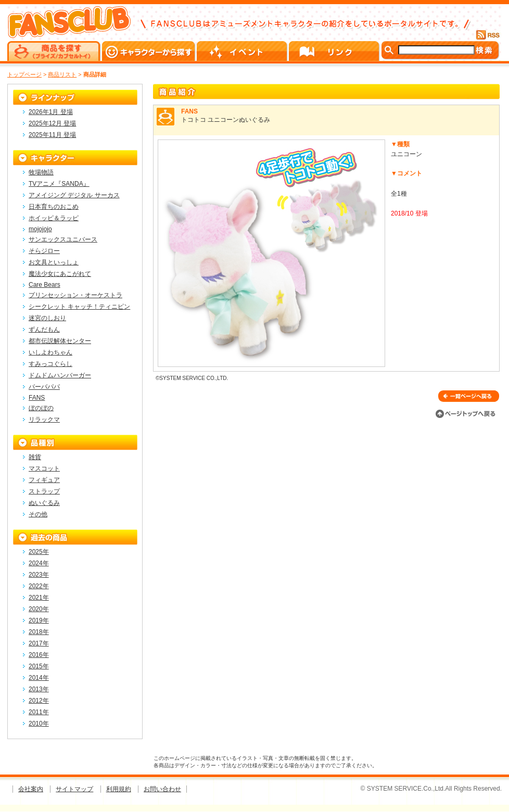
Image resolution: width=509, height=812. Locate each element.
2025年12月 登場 (52, 123)
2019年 (39, 620)
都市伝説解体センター (60, 341)
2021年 (39, 598)
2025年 (39, 552)
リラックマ (44, 420)
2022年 (39, 586)
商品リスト (62, 74)
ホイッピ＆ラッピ (54, 218)
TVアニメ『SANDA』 (59, 184)
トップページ (24, 74)
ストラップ (44, 491)
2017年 (39, 643)
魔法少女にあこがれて (60, 274)
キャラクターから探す (149, 51)
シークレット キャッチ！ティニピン (79, 307)
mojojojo (40, 229)
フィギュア (44, 480)
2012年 (39, 701)
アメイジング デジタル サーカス (74, 195)
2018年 (39, 632)
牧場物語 (41, 172)
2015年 (39, 666)
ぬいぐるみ (44, 503)
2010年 (39, 724)
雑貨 (35, 457)
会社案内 (31, 789)
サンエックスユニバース (63, 239)
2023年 (39, 575)
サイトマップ (74, 789)
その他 (38, 514)
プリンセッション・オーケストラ (75, 295)
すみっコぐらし (50, 364)
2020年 (39, 609)
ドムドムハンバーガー (60, 375)
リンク (335, 51)
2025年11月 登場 (52, 135)
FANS (37, 398)
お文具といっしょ (54, 262)
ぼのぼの (41, 408)
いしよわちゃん (50, 352)
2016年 (39, 655)
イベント (243, 51)
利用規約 (119, 789)
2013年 (39, 689)
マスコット (44, 468)
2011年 (39, 712)
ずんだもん (44, 329)
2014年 (39, 678)
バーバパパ (44, 387)
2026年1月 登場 (51, 112)
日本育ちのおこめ (54, 207)
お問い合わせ (162, 789)
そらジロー (44, 251)
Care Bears (44, 285)
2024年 (39, 563)
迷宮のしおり (47, 318)
